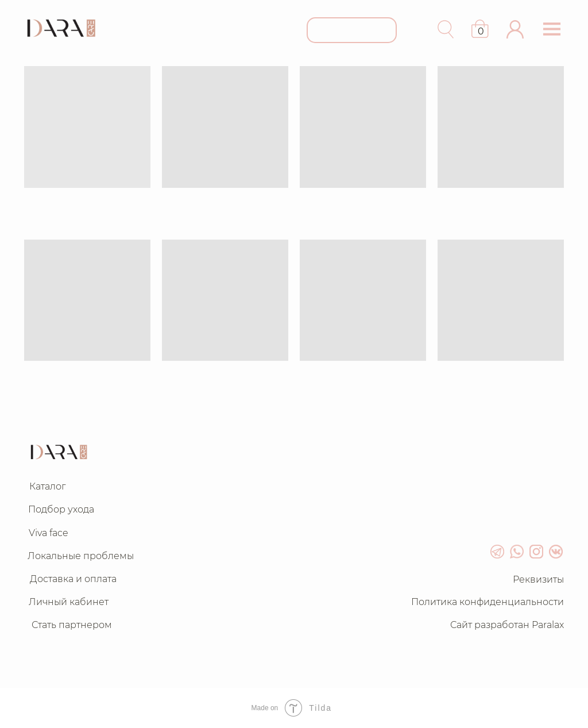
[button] (515, 29)
